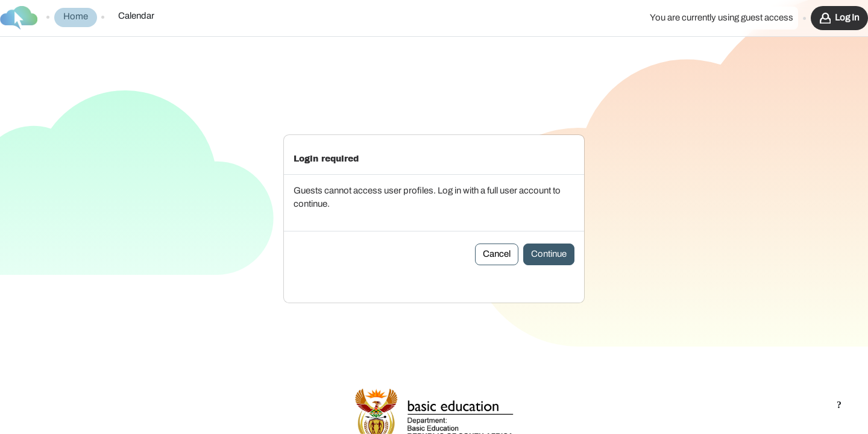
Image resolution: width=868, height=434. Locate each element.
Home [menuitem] (76, 17)
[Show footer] (839, 405)
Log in (847, 18)
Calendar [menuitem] (136, 16)
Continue (549, 219)
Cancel (497, 219)
